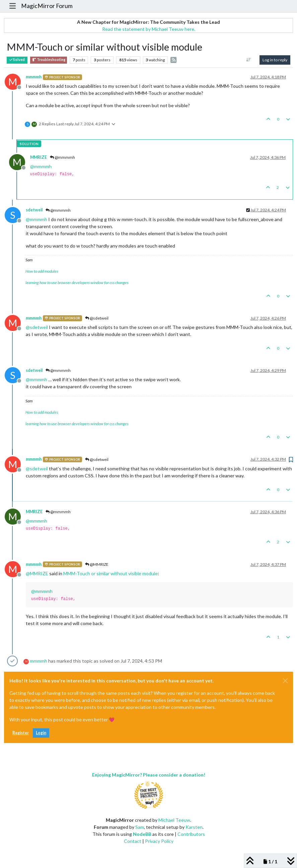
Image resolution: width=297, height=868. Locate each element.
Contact (133, 841)
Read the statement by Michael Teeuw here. (149, 29)
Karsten (194, 827)
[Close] (285, 681)
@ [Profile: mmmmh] (41, 166)
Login (41, 733)
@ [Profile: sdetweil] (37, 327)
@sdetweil (97, 318)
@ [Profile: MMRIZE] (37, 573)
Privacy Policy (159, 841)
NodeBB (142, 834)
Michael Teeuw (174, 820)
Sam (140, 827)
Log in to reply (275, 60)
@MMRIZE (97, 564)
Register (21, 733)
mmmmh (34, 77)
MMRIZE (39, 157)
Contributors (191, 834)
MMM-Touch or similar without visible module (110, 573)
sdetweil (34, 210)
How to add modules (42, 271)
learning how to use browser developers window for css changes (77, 283)
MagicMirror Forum (47, 6)
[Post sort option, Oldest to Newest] (249, 60)
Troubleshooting (49, 60)
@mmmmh (62, 157)
